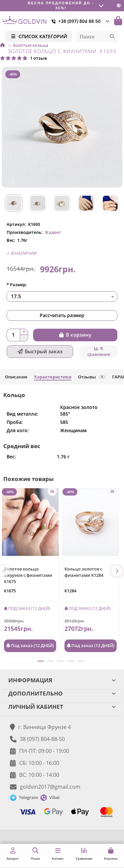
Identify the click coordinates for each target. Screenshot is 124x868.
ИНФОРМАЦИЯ (62, 680)
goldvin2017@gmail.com (50, 787)
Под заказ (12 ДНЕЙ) (30, 645)
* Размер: (17, 285)
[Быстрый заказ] (40, 352)
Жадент (53, 232)
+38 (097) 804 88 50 (75, 21)
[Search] (98, 36)
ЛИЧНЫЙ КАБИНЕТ (62, 707)
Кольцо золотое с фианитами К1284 (84, 572)
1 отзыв (23, 58)
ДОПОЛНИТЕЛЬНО (62, 693)
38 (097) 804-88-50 (42, 739)
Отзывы (92, 377)
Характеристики (53, 377)
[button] (117, 571)
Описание (16, 377)
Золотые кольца (30, 45)
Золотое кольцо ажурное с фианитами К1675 (28, 575)
